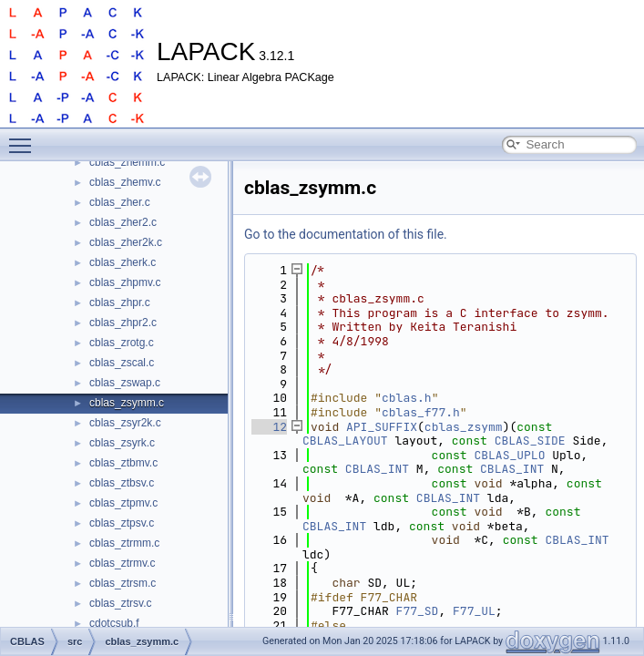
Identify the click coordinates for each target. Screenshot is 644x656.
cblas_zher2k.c (126, 242)
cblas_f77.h (421, 412)
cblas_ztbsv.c (122, 483)
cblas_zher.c (120, 202)
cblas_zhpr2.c (123, 323)
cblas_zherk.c (123, 262)
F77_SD (418, 611)
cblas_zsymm (464, 427)
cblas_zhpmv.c (125, 282)
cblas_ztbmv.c (123, 463)
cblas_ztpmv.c (123, 503)
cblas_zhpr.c (120, 302)
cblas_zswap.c (125, 383)
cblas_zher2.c (123, 222)
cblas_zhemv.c (125, 182)
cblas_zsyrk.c (122, 443)
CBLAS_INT (377, 469)
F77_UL (474, 611)
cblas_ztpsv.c (122, 523)
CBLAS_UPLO (509, 455)
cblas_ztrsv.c (120, 603)
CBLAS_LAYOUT (345, 441)
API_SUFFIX (382, 427)
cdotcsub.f (114, 623)
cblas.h (407, 398)
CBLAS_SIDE (530, 441)
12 (269, 427)
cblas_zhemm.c (127, 162)
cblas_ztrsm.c (123, 583)
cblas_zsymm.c (127, 403)
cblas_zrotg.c (122, 343)
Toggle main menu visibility (25, 138)
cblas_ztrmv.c (122, 563)
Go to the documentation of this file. (346, 234)
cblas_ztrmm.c (124, 543)
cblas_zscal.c (122, 363)
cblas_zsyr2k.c (125, 423)
